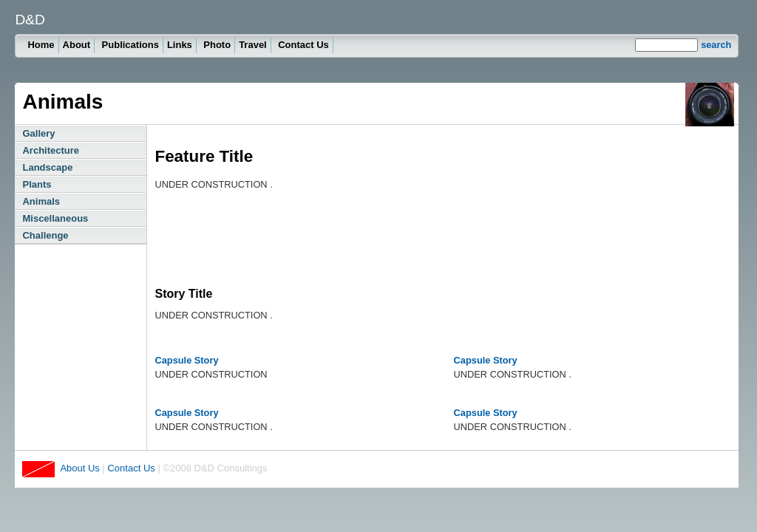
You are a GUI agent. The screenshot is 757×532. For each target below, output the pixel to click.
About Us (79, 468)
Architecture (51, 150)
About (77, 45)
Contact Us (303, 45)
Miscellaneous (55, 218)
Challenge (45, 235)
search (716, 45)
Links (180, 45)
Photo (217, 45)
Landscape (47, 167)
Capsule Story (186, 360)
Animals (41, 201)
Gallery (38, 133)
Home (41, 45)
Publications (130, 45)
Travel (253, 45)
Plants (37, 184)
